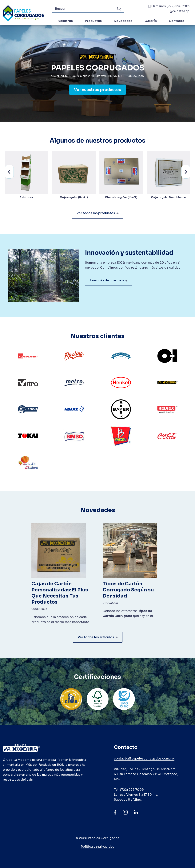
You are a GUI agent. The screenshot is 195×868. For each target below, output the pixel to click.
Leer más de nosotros (109, 280)
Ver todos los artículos (98, 637)
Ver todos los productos (97, 213)
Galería (151, 21)
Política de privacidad (98, 847)
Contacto (177, 21)
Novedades (123, 21)
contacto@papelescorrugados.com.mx (144, 758)
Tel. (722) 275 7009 (129, 790)
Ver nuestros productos (97, 90)
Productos (93, 21)
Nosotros (65, 21)
